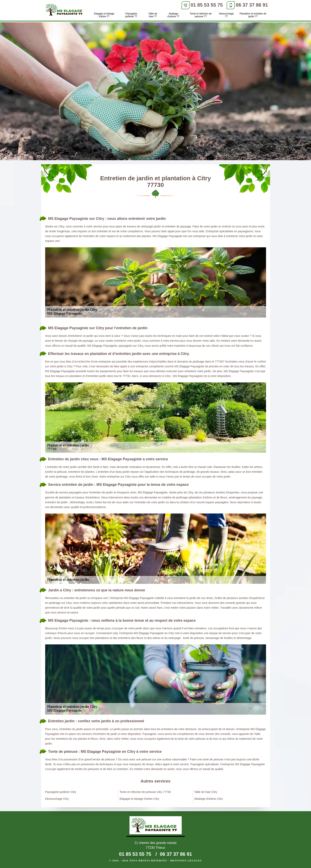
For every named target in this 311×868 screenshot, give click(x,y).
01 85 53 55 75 (207, 5)
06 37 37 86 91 (252, 5)
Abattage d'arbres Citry (209, 799)
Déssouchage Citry (57, 799)
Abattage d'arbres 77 (173, 15)
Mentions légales (186, 861)
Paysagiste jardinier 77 (131, 15)
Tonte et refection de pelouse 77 (201, 15)
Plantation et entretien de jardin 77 (253, 15)
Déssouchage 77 (226, 15)
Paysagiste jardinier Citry (61, 792)
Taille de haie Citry (206, 792)
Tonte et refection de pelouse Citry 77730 (145, 792)
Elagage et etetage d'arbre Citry (139, 799)
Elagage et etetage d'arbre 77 (104, 15)
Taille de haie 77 (153, 15)
